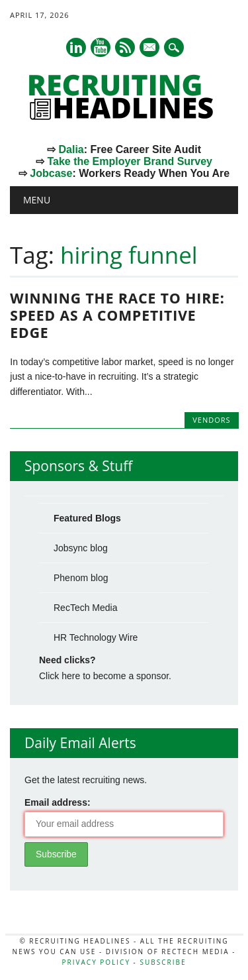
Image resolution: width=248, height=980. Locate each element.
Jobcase (51, 173)
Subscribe (163, 962)
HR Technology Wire (96, 637)
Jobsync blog (81, 548)
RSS (125, 47)
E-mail (150, 48)
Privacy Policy (96, 962)
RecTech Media (86, 608)
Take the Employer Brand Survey (130, 161)
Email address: (58, 802)
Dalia (71, 149)
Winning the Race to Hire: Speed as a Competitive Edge (117, 315)
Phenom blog (81, 578)
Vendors (211, 420)
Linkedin (76, 47)
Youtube (101, 47)
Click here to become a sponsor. (105, 676)
